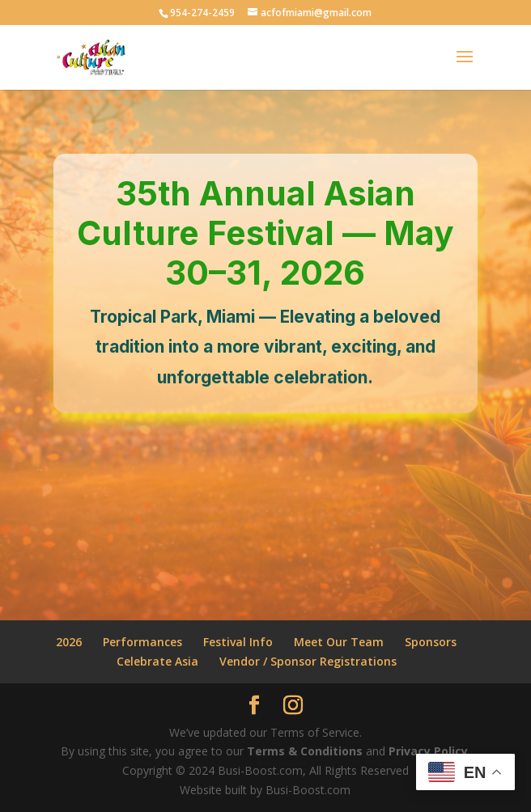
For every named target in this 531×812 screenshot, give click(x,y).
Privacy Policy (428, 751)
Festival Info (238, 642)
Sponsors (431, 642)
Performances (142, 642)
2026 (69, 642)
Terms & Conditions (305, 751)
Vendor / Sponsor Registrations (308, 661)
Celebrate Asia (157, 661)
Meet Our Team (339, 642)
